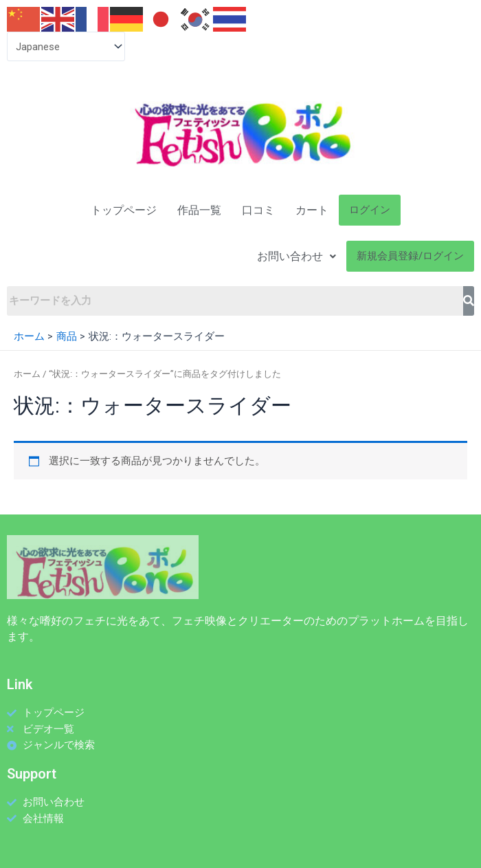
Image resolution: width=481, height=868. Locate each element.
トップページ (124, 210)
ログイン (370, 210)
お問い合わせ (297, 256)
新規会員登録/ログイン (410, 256)
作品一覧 (199, 210)
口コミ (258, 210)
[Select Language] (66, 46)
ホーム (27, 374)
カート (312, 210)
